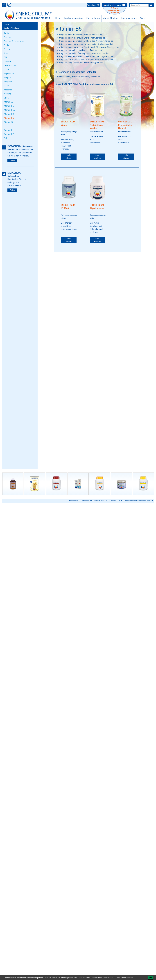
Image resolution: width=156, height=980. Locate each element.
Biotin (6, 33)
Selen (6, 98)
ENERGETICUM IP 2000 (68, 207)
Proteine (7, 94)
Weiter (12, 160)
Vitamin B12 (9, 110)
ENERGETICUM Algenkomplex (97, 207)
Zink (5, 138)
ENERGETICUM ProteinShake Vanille (97, 125)
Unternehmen (93, 18)
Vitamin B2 (9, 114)
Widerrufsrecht (101, 501)
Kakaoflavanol (10, 65)
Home (58, 18)
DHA (6, 53)
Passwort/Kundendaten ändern (139, 501)
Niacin (6, 86)
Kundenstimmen (129, 18)
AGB (121, 501)
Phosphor (8, 90)
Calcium (7, 37)
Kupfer (7, 69)
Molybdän (8, 82)
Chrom (7, 49)
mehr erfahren (69, 157)
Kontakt (113, 501)
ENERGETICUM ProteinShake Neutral (125, 125)
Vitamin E (8, 130)
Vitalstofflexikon (110, 18)
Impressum (74, 501)
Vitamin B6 (9, 118)
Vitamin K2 (9, 134)
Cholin (6, 45)
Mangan (7, 78)
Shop (143, 18)
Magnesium (9, 73)
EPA (5, 57)
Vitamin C (8, 122)
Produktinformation (73, 18)
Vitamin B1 (9, 106)
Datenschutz (86, 501)
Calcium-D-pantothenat (14, 41)
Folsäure (7, 61)
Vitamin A (8, 102)
